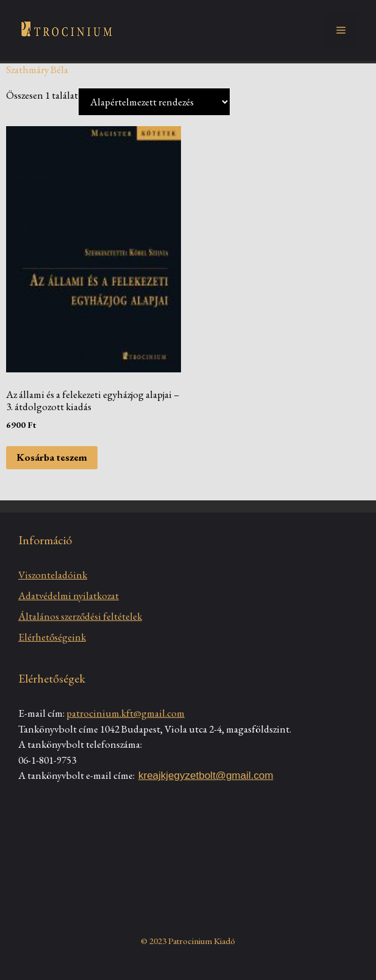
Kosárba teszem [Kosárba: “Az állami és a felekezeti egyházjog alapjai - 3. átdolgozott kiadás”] (52, 457)
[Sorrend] (154, 102)
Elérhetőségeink (52, 637)
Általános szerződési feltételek (80, 616)
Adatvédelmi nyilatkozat (69, 595)
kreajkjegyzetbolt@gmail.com (206, 776)
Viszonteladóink (53, 575)
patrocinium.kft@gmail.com (126, 713)
